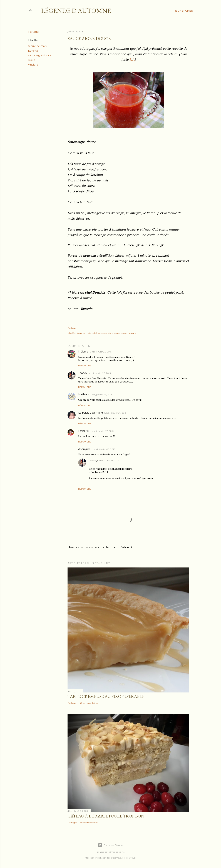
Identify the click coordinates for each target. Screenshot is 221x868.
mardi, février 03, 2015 (103, 449)
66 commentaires (89, 823)
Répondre (85, 366)
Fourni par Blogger (111, 845)
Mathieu (83, 394)
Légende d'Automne (76, 11)
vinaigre (33, 65)
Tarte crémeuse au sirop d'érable (106, 696)
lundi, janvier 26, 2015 (100, 352)
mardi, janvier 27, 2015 (102, 431)
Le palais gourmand (91, 413)
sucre (32, 60)
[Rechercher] (183, 11)
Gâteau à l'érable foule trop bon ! (107, 816)
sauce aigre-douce (40, 55)
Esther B (84, 431)
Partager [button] (34, 32)
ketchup (33, 51)
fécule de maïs (37, 46)
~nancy (83, 373)
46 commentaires (89, 703)
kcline (122, 852)
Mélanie (83, 352)
